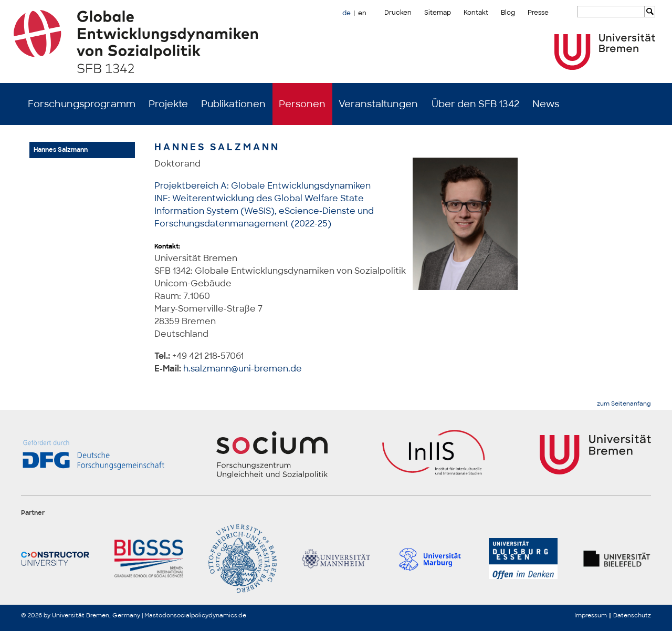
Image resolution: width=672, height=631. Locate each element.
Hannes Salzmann (61, 150)
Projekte (168, 104)
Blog (508, 13)
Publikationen (233, 104)
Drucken (398, 13)
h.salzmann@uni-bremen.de (243, 369)
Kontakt (476, 13)
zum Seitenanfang (624, 404)
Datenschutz (632, 615)
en (362, 13)
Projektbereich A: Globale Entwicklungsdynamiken (262, 186)
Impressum (591, 615)
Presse (538, 13)
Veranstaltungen (378, 104)
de (346, 13)
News (546, 104)
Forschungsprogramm (82, 104)
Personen (302, 104)
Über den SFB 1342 (475, 104)
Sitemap (438, 13)
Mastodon (159, 615)
